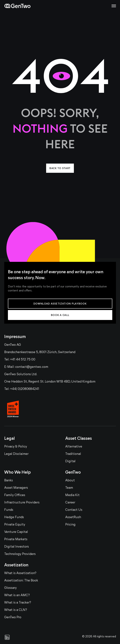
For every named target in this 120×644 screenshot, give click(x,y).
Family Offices (15, 495)
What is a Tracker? (18, 603)
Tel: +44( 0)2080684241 (22, 389)
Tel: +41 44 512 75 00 (20, 360)
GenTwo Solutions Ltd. (21, 374)
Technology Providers (20, 554)
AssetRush (73, 517)
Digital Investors (17, 547)
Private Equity (15, 525)
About (70, 481)
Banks (9, 481)
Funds (9, 510)
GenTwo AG (13, 345)
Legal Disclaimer (16, 454)
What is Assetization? (20, 573)
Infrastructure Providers (22, 503)
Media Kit (72, 495)
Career (70, 503)
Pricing (70, 525)
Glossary (10, 588)
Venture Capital (16, 532)
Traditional (73, 454)
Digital (70, 461)
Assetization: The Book (21, 581)
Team (69, 488)
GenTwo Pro (13, 617)
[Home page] (17, 6)
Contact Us (74, 510)
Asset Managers (16, 488)
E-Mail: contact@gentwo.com (26, 367)
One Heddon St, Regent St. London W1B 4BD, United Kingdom (50, 382)
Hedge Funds (14, 517)
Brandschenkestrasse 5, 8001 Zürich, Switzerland (40, 352)
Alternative (74, 447)
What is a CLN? (16, 610)
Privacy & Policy (16, 447)
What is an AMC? (17, 595)
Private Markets (16, 539)
